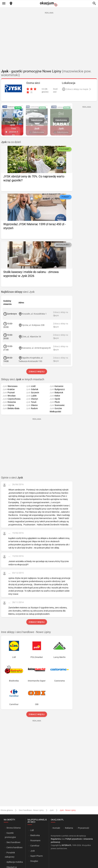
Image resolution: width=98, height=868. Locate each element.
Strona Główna (13, 828)
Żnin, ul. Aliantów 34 (32, 336)
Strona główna (7, 810)
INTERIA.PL (67, 845)
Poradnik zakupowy (10, 855)
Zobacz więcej (37, 372)
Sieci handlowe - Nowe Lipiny (31, 810)
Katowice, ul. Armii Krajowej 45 (36, 348)
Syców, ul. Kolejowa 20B (33, 325)
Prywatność (83, 828)
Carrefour (35, 846)
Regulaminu (56, 839)
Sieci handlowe (13, 842)
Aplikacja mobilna (15, 862)
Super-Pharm (37, 856)
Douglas (34, 861)
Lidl (32, 830)
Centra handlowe (14, 847)
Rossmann (35, 840)
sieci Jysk (18, 292)
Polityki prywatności (74, 839)
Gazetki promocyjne (10, 835)
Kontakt (56, 828)
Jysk (52, 810)
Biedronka (35, 835)
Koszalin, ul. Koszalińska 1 (34, 314)
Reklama (69, 828)
